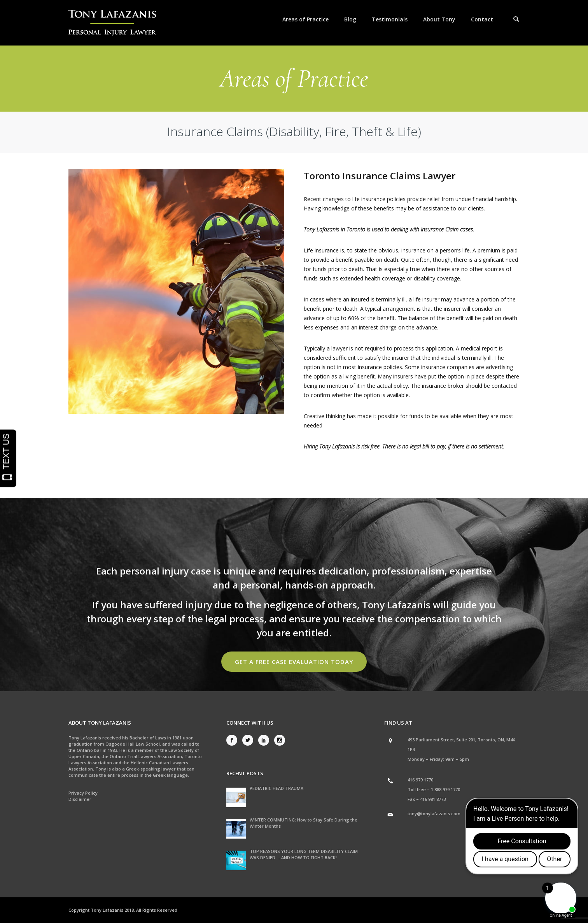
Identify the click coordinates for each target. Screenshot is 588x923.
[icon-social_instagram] (280, 740)
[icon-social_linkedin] (266, 740)
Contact (482, 19)
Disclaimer (80, 799)
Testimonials (390, 19)
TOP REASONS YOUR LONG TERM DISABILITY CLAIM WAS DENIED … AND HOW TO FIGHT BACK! (304, 854)
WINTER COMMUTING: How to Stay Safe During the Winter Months (304, 823)
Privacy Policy (83, 793)
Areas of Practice (305, 19)
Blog (350, 19)
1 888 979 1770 (445, 789)
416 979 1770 (420, 780)
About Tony (439, 19)
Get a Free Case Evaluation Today (294, 662)
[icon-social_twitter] (250, 740)
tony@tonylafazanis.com (434, 814)
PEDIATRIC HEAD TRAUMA (276, 788)
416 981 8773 (433, 799)
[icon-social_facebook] (234, 740)
